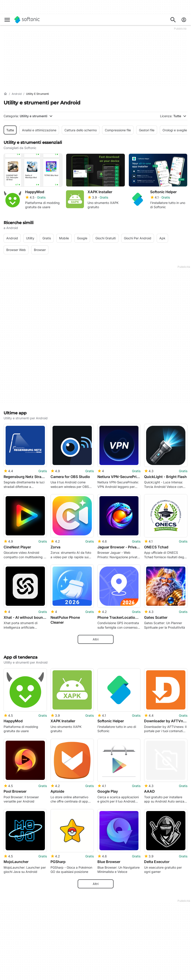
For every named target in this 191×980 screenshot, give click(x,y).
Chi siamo (11, 952)
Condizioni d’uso (141, 965)
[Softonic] (27, 20)
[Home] (5, 94)
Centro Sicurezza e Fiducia (18, 961)
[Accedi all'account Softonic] (184, 20)
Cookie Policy (138, 977)
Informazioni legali (142, 958)
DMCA (133, 952)
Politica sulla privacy (144, 971)
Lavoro (9, 975)
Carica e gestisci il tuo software (82, 961)
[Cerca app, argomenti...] (173, 20)
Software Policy (77, 969)
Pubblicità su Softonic (82, 975)
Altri (96, 492)
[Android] (17, 94)
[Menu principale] (7, 20)
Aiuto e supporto (16, 969)
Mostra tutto (95, 855)
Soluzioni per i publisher (83, 952)
